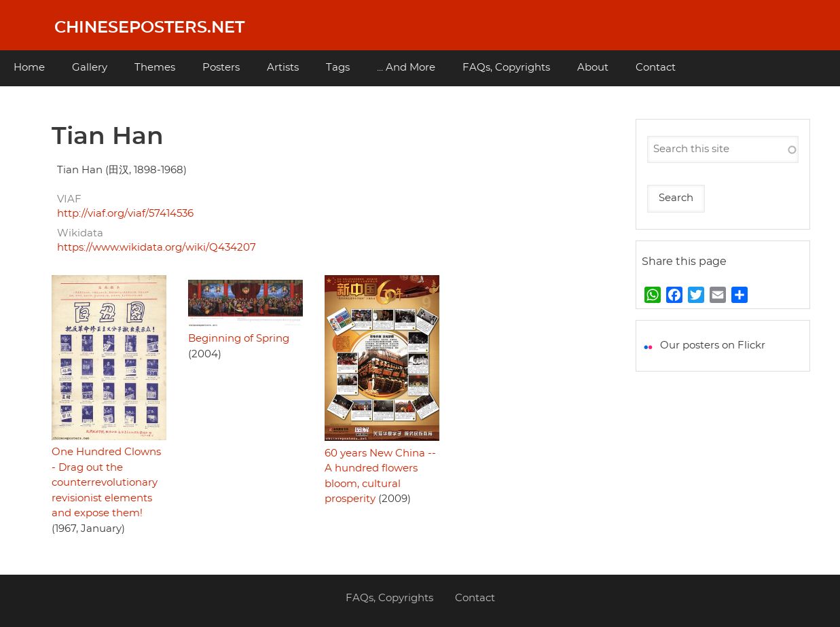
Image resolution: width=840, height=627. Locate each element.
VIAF (69, 199)
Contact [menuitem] (656, 68)
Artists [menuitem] (283, 68)
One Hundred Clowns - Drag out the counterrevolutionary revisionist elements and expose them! (106, 483)
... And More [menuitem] (406, 68)
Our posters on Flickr (713, 345)
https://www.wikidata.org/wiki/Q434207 (157, 248)
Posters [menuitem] (221, 68)
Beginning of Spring (239, 339)
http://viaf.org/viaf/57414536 (125, 214)
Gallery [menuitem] (90, 68)
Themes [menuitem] (155, 68)
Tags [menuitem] (338, 68)
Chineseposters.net (149, 28)
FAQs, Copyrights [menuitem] (506, 68)
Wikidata (80, 233)
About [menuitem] (593, 68)
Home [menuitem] (29, 68)
